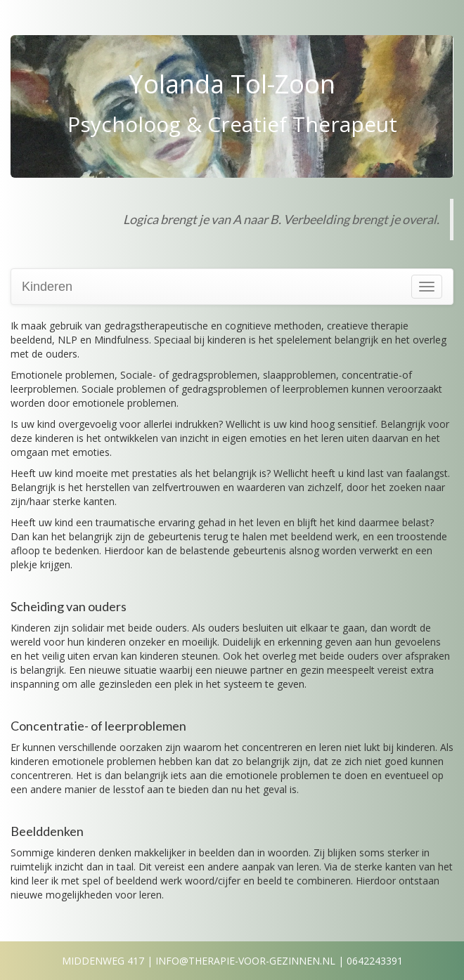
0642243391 (375, 961)
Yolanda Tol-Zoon (232, 84)
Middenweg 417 (103, 961)
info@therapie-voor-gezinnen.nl (245, 961)
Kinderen (47, 287)
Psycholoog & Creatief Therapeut (232, 124)
